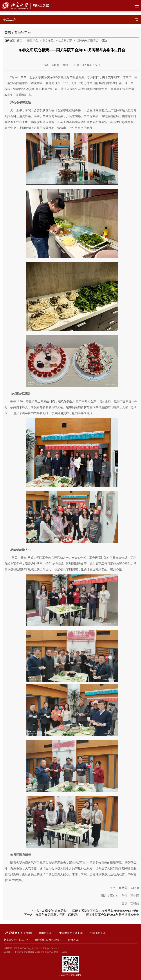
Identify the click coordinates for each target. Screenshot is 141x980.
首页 (20, 40)
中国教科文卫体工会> (72, 933)
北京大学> (27, 933)
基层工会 (32, 40)
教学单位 (48, 40)
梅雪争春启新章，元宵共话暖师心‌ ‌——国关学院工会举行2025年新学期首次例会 (87, 915)
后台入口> (74, 940)
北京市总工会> (99, 933)
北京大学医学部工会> (16, 940)
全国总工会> (46, 933)
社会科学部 (65, 40)
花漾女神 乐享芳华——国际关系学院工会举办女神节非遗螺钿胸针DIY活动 (91, 911)
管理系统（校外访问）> (48, 940)
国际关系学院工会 (88, 40)
